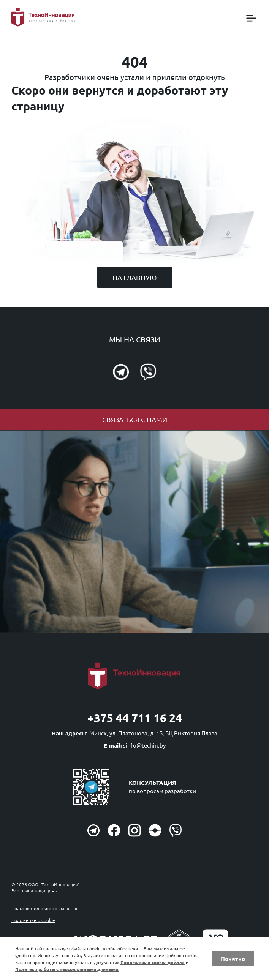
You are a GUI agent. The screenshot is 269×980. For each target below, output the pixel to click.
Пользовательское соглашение (45, 908)
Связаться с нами (135, 419)
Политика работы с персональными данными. (67, 969)
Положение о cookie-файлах (153, 962)
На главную (135, 277)
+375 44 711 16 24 (135, 718)
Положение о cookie (33, 920)
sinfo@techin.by (144, 745)
